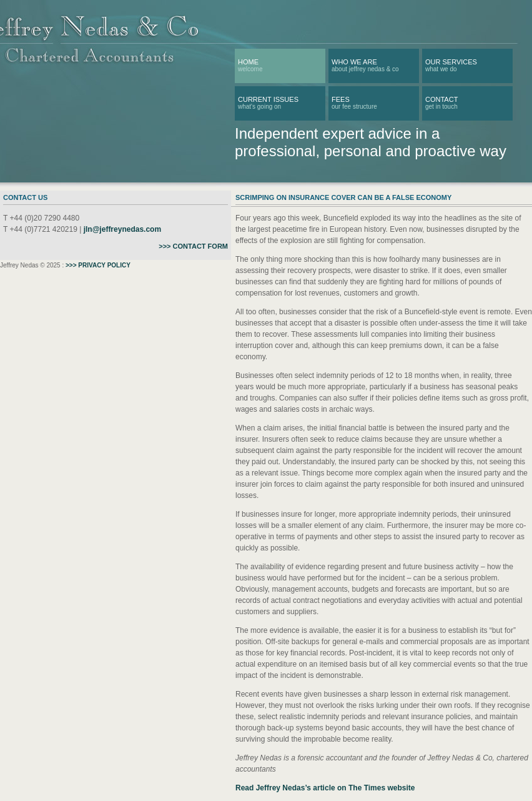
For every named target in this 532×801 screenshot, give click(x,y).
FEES (341, 99)
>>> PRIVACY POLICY (98, 265)
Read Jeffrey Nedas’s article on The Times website (325, 788)
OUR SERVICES (451, 62)
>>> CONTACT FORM (193, 246)
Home (248, 62)
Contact (441, 99)
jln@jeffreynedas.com (122, 229)
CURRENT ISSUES (268, 99)
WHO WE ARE (354, 62)
